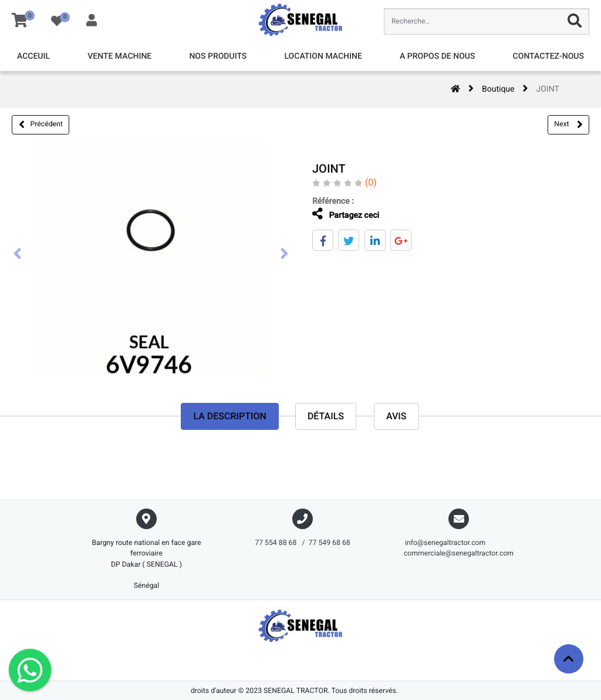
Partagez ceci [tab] (335, 214)
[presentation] (18, 255)
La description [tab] (229, 417)
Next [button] (568, 124)
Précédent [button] (41, 124)
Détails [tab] (326, 417)
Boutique (498, 89)
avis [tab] (396, 417)
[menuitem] (33, 57)
